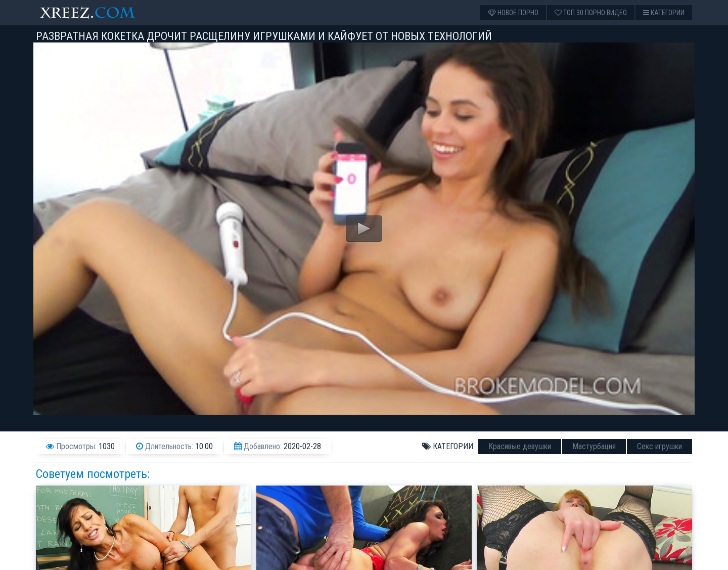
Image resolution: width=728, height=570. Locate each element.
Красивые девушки (520, 446)
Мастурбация (594, 446)
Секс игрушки (659, 446)
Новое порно (513, 13)
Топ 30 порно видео (591, 13)
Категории (664, 13)
